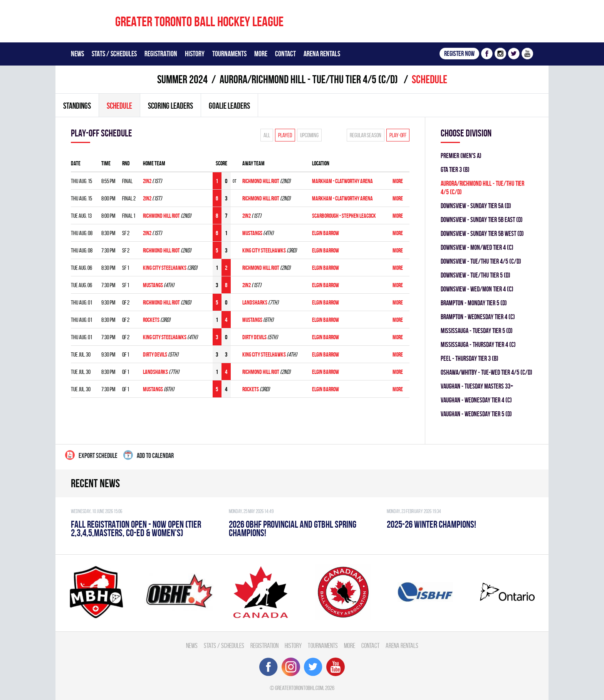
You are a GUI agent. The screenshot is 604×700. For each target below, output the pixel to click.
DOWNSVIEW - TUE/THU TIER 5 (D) (476, 275)
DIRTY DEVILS (254, 337)
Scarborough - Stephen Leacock (344, 216)
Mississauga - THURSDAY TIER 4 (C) (478, 344)
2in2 (147, 181)
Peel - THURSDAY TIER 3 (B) (470, 358)
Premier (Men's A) (461, 156)
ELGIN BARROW (325, 233)
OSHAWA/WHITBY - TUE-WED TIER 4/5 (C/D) (487, 372)
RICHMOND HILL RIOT (261, 181)
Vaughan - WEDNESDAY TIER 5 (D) (476, 414)
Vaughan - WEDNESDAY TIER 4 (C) (476, 400)
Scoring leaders (170, 106)
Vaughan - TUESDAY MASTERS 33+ (477, 386)
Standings (77, 106)
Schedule (119, 106)
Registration (161, 54)
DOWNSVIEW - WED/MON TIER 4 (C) (477, 289)
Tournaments (229, 54)
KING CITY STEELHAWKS (264, 250)
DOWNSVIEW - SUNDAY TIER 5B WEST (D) (482, 233)
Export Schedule (91, 455)
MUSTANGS (252, 233)
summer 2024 (182, 79)
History (195, 54)
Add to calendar (148, 455)
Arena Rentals (322, 54)
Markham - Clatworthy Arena (342, 181)
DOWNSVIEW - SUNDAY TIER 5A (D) (476, 206)
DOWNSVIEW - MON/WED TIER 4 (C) (477, 247)
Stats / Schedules (114, 54)
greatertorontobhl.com (299, 688)
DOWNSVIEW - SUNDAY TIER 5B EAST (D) (482, 220)
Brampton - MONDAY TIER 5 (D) (474, 303)
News (77, 54)
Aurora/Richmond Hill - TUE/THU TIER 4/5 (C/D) (310, 79)
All (267, 135)
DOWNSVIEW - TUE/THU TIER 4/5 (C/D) (481, 261)
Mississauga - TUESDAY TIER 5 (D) (477, 331)
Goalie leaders (229, 106)
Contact (285, 54)
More (261, 54)
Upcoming (309, 135)
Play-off (398, 135)
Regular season (366, 135)
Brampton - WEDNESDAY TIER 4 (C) (478, 317)
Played (285, 135)
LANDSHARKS (255, 302)
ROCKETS (151, 320)
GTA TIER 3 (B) (455, 169)
